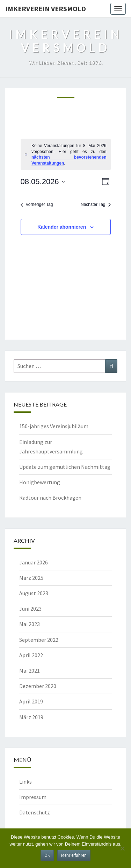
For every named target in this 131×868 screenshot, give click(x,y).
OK (47, 855)
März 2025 (31, 578)
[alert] (66, 154)
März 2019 (31, 717)
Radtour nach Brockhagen (50, 498)
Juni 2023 (30, 609)
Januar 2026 (34, 562)
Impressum (33, 797)
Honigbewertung (40, 482)
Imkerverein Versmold (46, 9)
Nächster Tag (96, 204)
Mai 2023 (30, 624)
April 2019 (31, 701)
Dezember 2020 (38, 686)
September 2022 (39, 640)
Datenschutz (35, 812)
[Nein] (122, 848)
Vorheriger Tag (37, 204)
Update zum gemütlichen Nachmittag (65, 467)
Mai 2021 (30, 671)
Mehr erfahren (74, 855)
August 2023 (34, 593)
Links (26, 782)
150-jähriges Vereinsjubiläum (54, 426)
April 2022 (31, 655)
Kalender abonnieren (62, 227)
